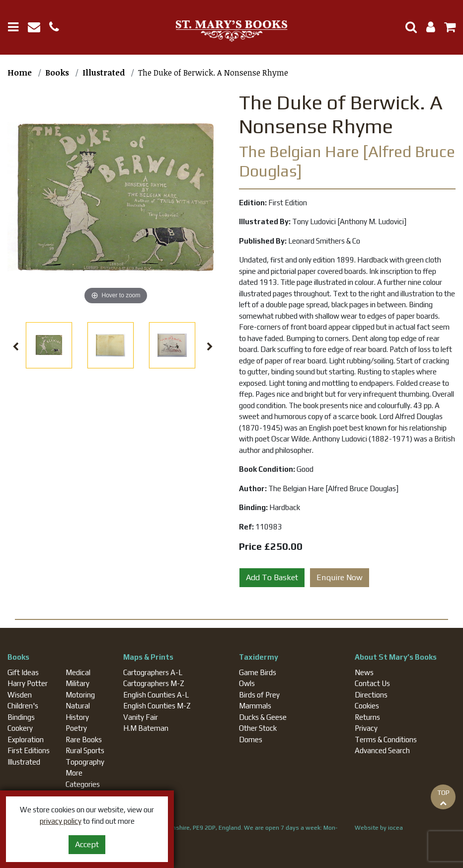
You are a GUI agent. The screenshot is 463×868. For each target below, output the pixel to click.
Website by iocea (379, 828)
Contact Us (372, 683)
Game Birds (258, 672)
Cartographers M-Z (154, 683)
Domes (251, 739)
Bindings (21, 717)
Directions (371, 695)
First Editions (29, 750)
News (364, 672)
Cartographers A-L (153, 672)
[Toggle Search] (407, 27)
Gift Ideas (23, 672)
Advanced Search (382, 750)
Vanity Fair (141, 717)
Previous (16, 347)
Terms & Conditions (386, 739)
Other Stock (258, 728)
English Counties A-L (156, 695)
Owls (247, 683)
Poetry (76, 728)
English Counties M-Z (157, 706)
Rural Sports (85, 750)
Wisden (20, 695)
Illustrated (24, 762)
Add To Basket (272, 577)
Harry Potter (28, 683)
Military (77, 683)
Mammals (255, 706)
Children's (23, 706)
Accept (87, 844)
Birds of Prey (259, 695)
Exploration (26, 739)
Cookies (367, 706)
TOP (443, 797)
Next (210, 347)
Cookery (20, 728)
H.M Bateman (146, 728)
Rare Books (84, 739)
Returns (367, 717)
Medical (78, 672)
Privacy (366, 728)
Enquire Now (340, 577)
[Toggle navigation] (17, 27)
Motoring (80, 695)
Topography (85, 762)
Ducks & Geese (263, 717)
